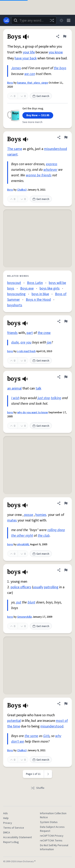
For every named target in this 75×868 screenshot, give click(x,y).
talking (56, 398)
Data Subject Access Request (52, 829)
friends (12, 333)
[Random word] (52, 20)
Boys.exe (27, 288)
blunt (31, 602)
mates (12, 520)
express (52, 164)
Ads (5, 813)
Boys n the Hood (38, 300)
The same (15, 149)
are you (26, 342)
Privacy (8, 823)
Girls (46, 736)
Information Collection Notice (53, 815)
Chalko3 (22, 190)
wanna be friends (39, 175)
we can (30, 74)
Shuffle (37, 788)
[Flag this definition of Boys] (65, 36)
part (30, 333)
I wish (15, 398)
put (19, 602)
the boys (60, 68)
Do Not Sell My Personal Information (54, 847)
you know (56, 52)
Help (6, 818)
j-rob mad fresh (26, 351)
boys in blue (40, 294)
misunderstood (55, 149)
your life (29, 52)
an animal (14, 388)
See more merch (32, 122)
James (16, 68)
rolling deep (56, 530)
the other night (22, 536)
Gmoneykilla (24, 617)
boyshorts (15, 305)
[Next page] (48, 774)
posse (29, 515)
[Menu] (69, 20)
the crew (44, 333)
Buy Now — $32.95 (38, 115)
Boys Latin (35, 283)
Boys (10, 83)
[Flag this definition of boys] (66, 321)
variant (12, 154)
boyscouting (16, 294)
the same (31, 736)
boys (10, 351)
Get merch (41, 96)
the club (44, 536)
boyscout (14, 283)
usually (38, 587)
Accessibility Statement (17, 837)
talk (38, 388)
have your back (26, 58)
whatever (50, 170)
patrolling (51, 587)
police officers (21, 587)
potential (14, 721)
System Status (49, 822)
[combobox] (34, 20)
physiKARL (23, 544)
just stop (44, 398)
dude (15, 342)
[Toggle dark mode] (61, 20)
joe (49, 342)
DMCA (7, 833)
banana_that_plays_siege (33, 83)
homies (41, 515)
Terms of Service (14, 828)
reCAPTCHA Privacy (52, 836)
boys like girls (50, 288)
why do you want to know (32, 413)
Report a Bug (11, 842)
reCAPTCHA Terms (51, 841)
